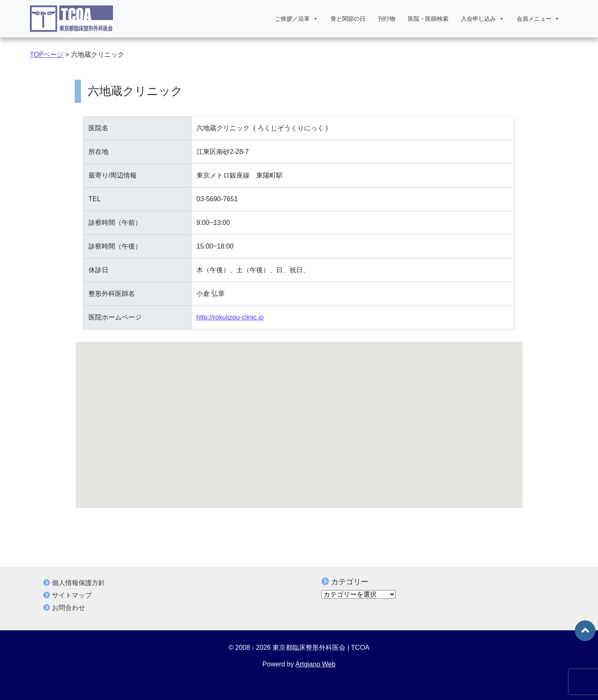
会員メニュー (538, 19)
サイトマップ (72, 595)
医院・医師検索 (428, 19)
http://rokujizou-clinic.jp (230, 317)
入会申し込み (483, 19)
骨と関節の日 (348, 19)
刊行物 (387, 19)
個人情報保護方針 (78, 583)
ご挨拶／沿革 (297, 19)
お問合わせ (69, 608)
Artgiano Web (315, 664)
